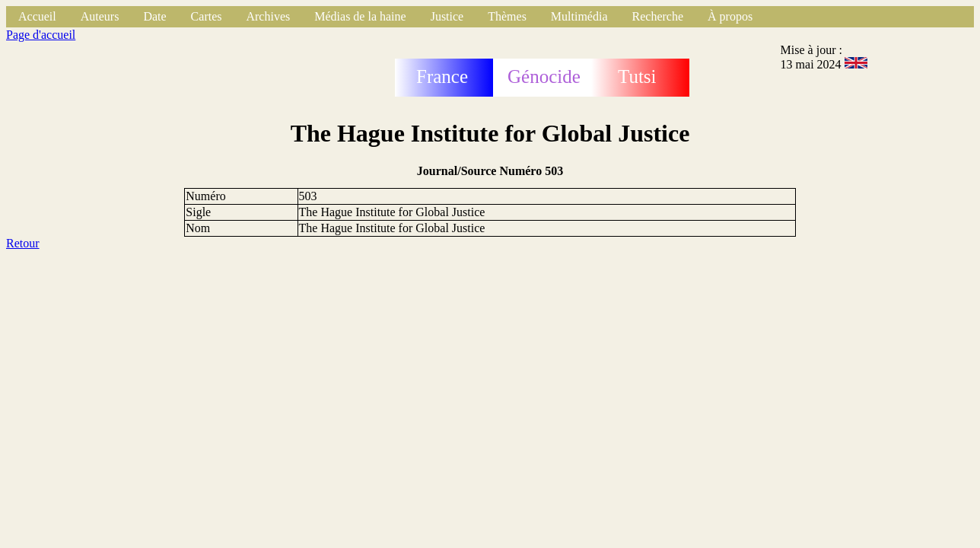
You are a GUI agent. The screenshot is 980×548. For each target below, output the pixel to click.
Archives (268, 16)
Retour (23, 243)
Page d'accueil (41, 35)
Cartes (207, 16)
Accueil (37, 16)
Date (154, 16)
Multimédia (579, 16)
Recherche (658, 16)
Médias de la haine (360, 16)
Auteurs (100, 16)
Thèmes (507, 16)
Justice (447, 16)
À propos (730, 16)
